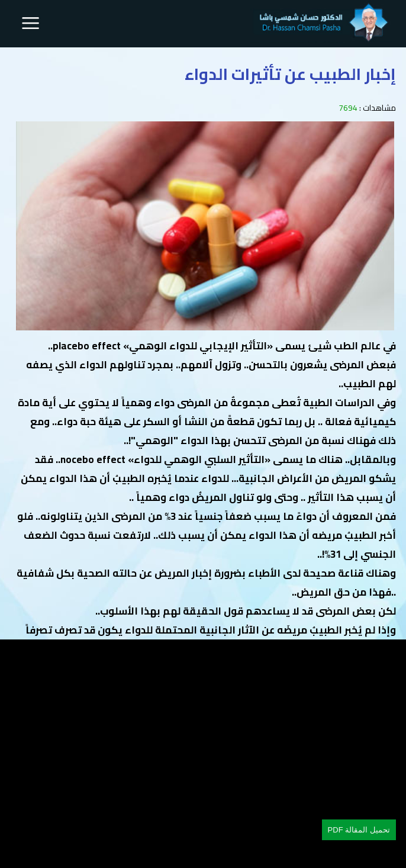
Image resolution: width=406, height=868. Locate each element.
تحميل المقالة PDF (359, 830)
